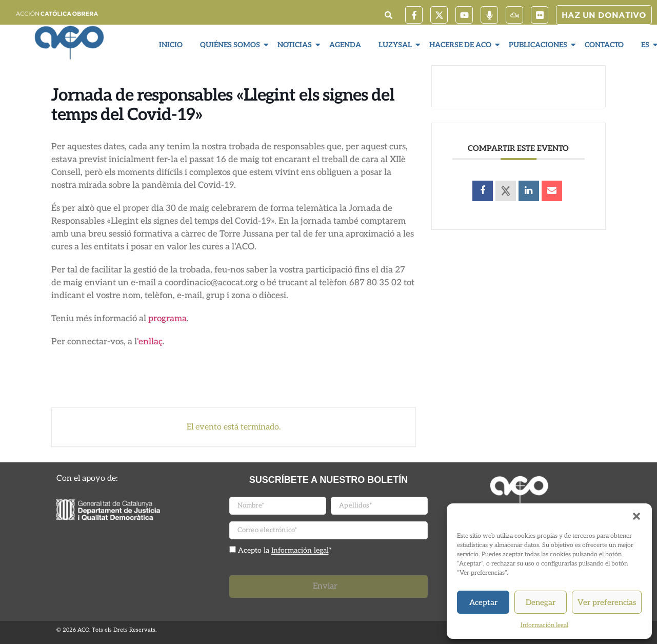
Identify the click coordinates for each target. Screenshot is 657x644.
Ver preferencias (607, 602)
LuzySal (396, 45)
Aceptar (483, 602)
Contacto (604, 45)
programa (167, 319)
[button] (636, 516)
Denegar (541, 602)
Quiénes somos (231, 45)
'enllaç (150, 342)
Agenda (345, 45)
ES (646, 45)
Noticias (296, 45)
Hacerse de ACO (462, 45)
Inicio (171, 45)
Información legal (544, 625)
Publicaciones (539, 45)
